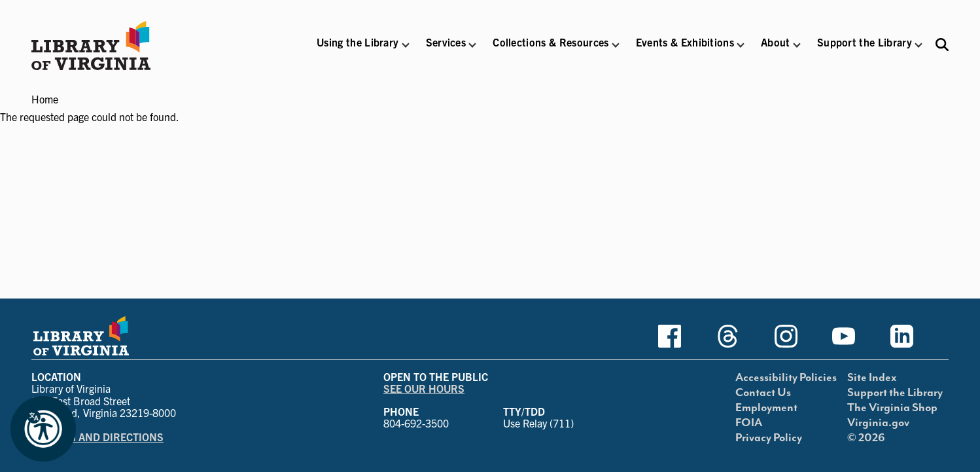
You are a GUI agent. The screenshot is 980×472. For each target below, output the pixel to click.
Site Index (872, 378)
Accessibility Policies (786, 378)
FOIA (749, 423)
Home (45, 99)
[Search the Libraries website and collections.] (942, 44)
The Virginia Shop (892, 408)
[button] (358, 51)
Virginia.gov (878, 423)
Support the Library (895, 393)
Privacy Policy (769, 438)
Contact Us (763, 393)
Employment (766, 408)
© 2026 (866, 438)
